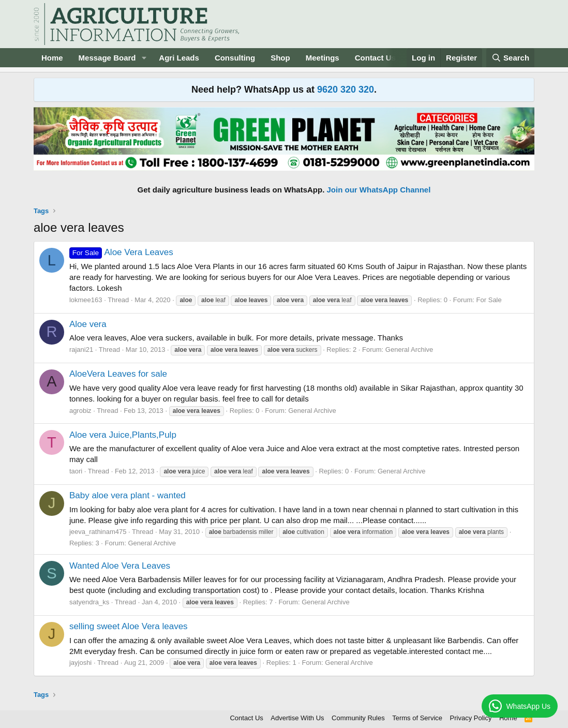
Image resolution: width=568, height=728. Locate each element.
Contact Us (375, 58)
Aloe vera (88, 324)
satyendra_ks (89, 602)
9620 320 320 (346, 90)
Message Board (107, 58)
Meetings (323, 58)
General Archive (409, 350)
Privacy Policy (471, 718)
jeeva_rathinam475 (98, 532)
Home (52, 58)
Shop (280, 58)
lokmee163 (86, 300)
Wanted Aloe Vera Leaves (120, 566)
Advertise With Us (297, 718)
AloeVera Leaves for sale (118, 374)
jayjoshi (80, 663)
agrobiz (80, 411)
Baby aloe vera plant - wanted (128, 495)
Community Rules (358, 718)
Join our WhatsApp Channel (379, 190)
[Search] (511, 58)
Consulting (235, 58)
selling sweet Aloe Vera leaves (129, 626)
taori (76, 471)
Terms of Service (417, 718)
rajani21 (81, 350)
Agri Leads (179, 58)
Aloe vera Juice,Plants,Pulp (123, 435)
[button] (144, 58)
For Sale (489, 300)
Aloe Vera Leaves (121, 252)
